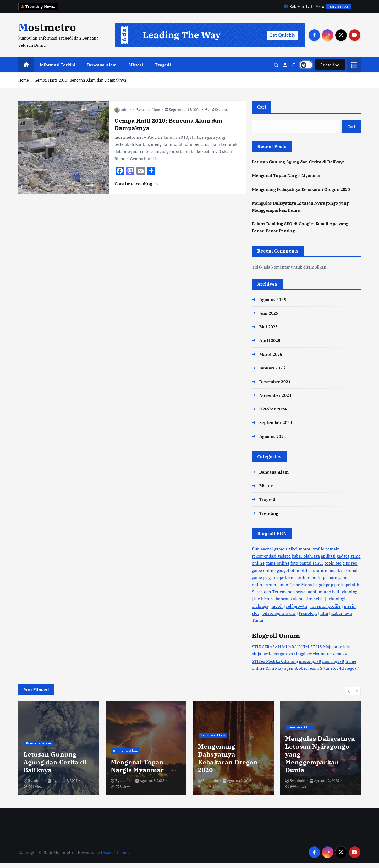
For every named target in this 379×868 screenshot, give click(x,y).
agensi (267, 549)
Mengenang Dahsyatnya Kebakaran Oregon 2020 (301, 189)
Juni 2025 (269, 313)
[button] (349, 691)
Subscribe (330, 65)
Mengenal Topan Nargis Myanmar (287, 175)
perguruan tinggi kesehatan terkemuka (310, 654)
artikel (292, 549)
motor (305, 549)
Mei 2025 (268, 327)
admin (123, 109)
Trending (269, 513)
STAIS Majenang (326, 647)
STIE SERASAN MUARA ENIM (281, 647)
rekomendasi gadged (271, 556)
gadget (343, 556)
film (256, 549)
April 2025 (270, 340)
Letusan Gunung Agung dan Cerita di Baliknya (298, 162)
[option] (194, 748)
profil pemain (324, 577)
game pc (260, 577)
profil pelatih (347, 585)
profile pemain (326, 549)
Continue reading (136, 183)
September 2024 (276, 422)
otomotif (299, 570)
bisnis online (298, 577)
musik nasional (343, 570)
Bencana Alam (102, 65)
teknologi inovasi (279, 613)
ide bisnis (263, 599)
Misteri (136, 65)
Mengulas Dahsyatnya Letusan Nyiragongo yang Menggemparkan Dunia (140, 776)
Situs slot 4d (332, 668)
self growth (297, 606)
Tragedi (163, 65)
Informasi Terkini (57, 65)
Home (24, 80)
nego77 (352, 668)
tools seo (333, 563)
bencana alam (289, 599)
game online (278, 563)
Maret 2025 (271, 354)
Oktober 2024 (273, 409)
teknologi (350, 592)
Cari (262, 107)
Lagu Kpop (323, 585)
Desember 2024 (275, 381)
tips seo (350, 563)
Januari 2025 (272, 368)
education (318, 570)
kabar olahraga (306, 556)
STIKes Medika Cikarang (275, 661)
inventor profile (326, 606)
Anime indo (277, 585)
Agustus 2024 (273, 436)
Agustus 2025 (273, 299)
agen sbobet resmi (302, 668)
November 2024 (275, 395)
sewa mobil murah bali (318, 592)
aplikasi (328, 556)
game (279, 549)
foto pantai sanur (307, 563)
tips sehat (315, 599)
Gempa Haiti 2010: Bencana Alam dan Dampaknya (80, 80)
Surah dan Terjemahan (273, 592)
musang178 (310, 661)
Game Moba (301, 585)
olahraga (260, 606)
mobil (277, 606)
